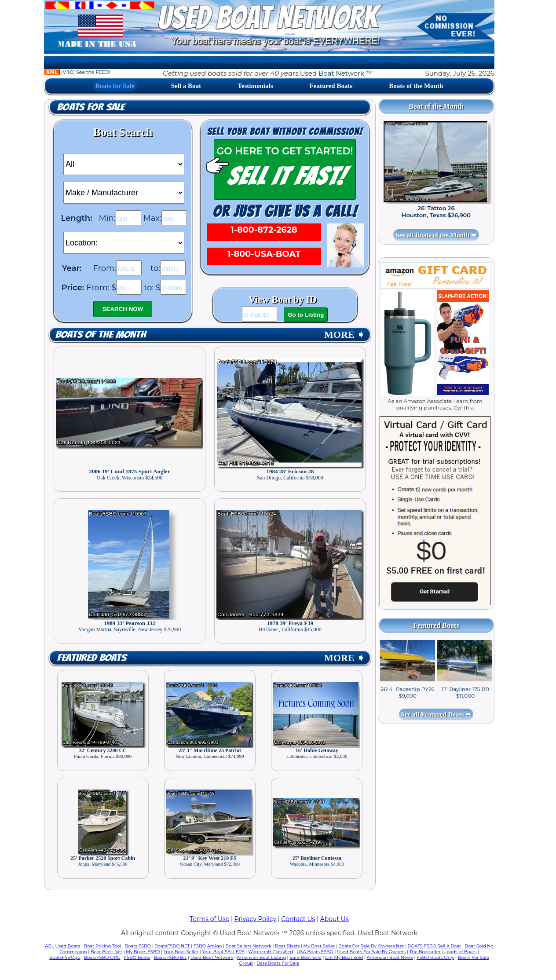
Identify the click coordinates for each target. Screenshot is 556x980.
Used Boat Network (212, 957)
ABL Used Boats (62, 946)
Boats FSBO (138, 946)
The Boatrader (425, 952)
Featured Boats (331, 86)
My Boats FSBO (143, 952)
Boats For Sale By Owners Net (371, 946)
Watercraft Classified (271, 952)
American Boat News (390, 957)
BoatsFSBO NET (172, 946)
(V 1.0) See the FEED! (77, 72)
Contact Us (298, 919)
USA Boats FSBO (315, 952)
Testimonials (255, 86)
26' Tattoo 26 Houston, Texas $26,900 (436, 212)
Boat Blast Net (106, 952)
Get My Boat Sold (344, 957)
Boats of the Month (416, 86)
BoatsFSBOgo (65, 957)
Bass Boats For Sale (278, 963)
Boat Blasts (287, 946)
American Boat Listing (261, 957)
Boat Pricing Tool (102, 946)
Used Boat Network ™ (337, 73)
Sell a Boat (186, 86)
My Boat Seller (319, 946)
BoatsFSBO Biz (170, 957)
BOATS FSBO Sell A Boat (435, 946)
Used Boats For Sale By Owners (371, 952)
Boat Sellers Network (248, 946)
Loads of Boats (460, 952)
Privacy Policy (255, 919)
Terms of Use (209, 919)
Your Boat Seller (181, 952)
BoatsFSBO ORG (102, 957)
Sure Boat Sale (305, 957)
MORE (344, 335)
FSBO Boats (137, 957)
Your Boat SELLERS (223, 952)
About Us (335, 919)
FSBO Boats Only (435, 957)
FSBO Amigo (208, 946)
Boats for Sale (115, 86)
